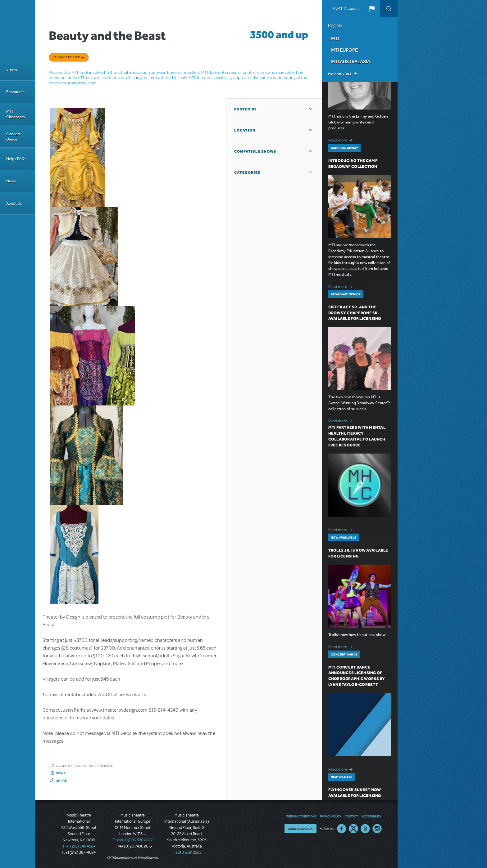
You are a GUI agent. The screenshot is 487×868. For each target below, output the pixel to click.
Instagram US (377, 829)
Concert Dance (13, 136)
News (11, 181)
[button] (371, 9)
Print (61, 773)
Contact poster (66, 57)
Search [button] (389, 9)
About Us (14, 203)
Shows (12, 69)
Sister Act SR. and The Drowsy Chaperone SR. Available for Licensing (355, 313)
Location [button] (245, 130)
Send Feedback (300, 829)
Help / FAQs (16, 159)
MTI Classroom (16, 114)
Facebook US (342, 829)
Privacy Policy (330, 816)
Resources (15, 92)
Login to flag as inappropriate (85, 766)
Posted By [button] (246, 109)
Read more (341, 139)
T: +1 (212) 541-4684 (79, 846)
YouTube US (365, 829)
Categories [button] (247, 172)
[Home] (17, 29)
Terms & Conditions (301, 816)
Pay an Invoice (340, 74)
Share (62, 781)
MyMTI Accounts (346, 9)
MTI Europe (344, 50)
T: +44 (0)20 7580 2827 (133, 840)
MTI (335, 38)
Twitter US (353, 829)
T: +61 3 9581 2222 (187, 852)
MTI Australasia (351, 61)
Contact (351, 816)
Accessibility (371, 816)
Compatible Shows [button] (255, 151)
